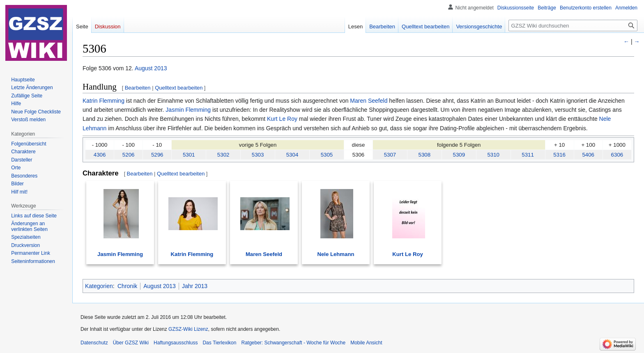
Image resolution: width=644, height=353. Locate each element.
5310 (493, 155)
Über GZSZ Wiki (131, 343)
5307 (390, 155)
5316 (559, 155)
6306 (617, 155)
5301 (189, 155)
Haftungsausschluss (176, 343)
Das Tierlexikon (219, 343)
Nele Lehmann (336, 254)
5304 (292, 155)
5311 (528, 155)
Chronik (127, 286)
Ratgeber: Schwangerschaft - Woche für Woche (293, 343)
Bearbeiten (138, 88)
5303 (258, 155)
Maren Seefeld (369, 101)
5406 (588, 155)
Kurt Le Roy (282, 119)
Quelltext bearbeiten (179, 88)
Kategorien (99, 286)
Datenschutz (94, 343)
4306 (100, 155)
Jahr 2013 (195, 286)
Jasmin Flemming (188, 110)
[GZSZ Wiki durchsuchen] (573, 25)
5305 (327, 155)
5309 (459, 155)
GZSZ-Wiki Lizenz (188, 329)
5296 (157, 155)
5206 (129, 155)
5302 (223, 155)
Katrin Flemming (103, 101)
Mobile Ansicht (366, 343)
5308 (425, 155)
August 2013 (151, 68)
